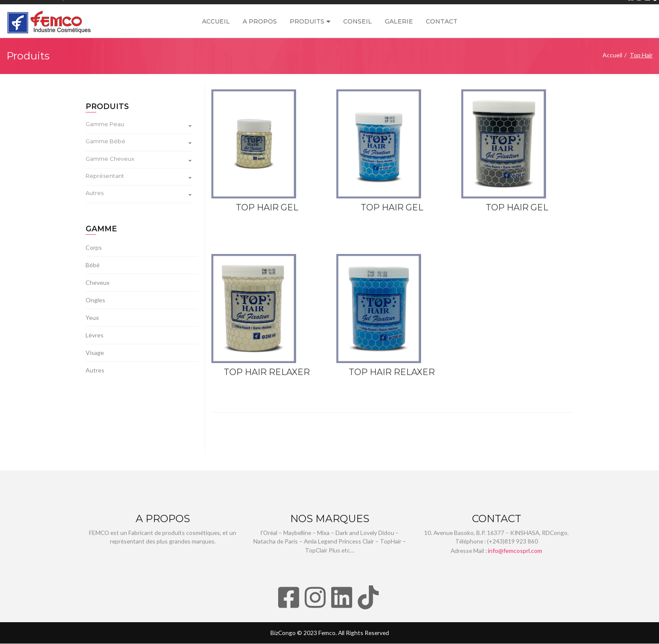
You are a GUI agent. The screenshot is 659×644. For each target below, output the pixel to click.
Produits (307, 21)
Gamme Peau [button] (139, 125)
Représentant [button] (139, 176)
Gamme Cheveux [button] (139, 159)
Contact (442, 21)
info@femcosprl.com (516, 551)
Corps (94, 248)
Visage (95, 353)
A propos (260, 21)
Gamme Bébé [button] (139, 142)
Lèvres (95, 335)
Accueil (216, 21)
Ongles (95, 300)
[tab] (142, 126)
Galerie (399, 21)
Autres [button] (139, 193)
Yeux (92, 318)
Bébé (93, 265)
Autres (95, 371)
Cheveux (98, 283)
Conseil (358, 21)
